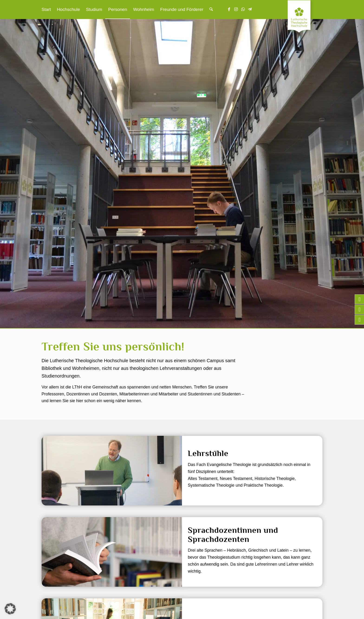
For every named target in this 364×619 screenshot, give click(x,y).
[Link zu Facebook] (229, 9)
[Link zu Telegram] (250, 9)
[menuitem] (46, 10)
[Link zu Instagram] (236, 9)
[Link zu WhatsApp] (243, 9)
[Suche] (211, 10)
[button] (10, 609)
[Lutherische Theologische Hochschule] (305, 18)
